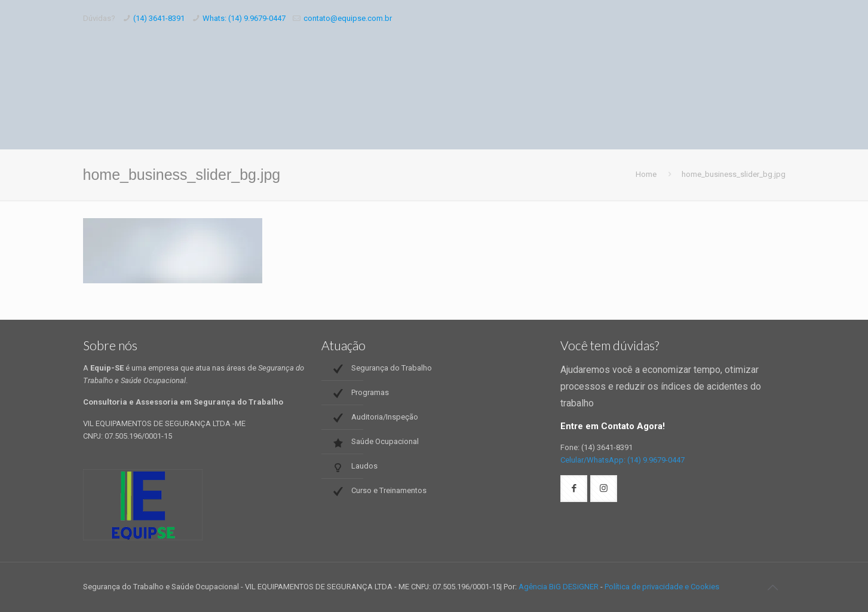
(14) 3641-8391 (159, 18)
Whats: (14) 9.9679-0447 (244, 18)
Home (646, 174)
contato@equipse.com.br (348, 18)
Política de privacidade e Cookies (662, 587)
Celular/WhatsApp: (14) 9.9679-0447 (622, 460)
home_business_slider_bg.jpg (734, 174)
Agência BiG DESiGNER (559, 587)
